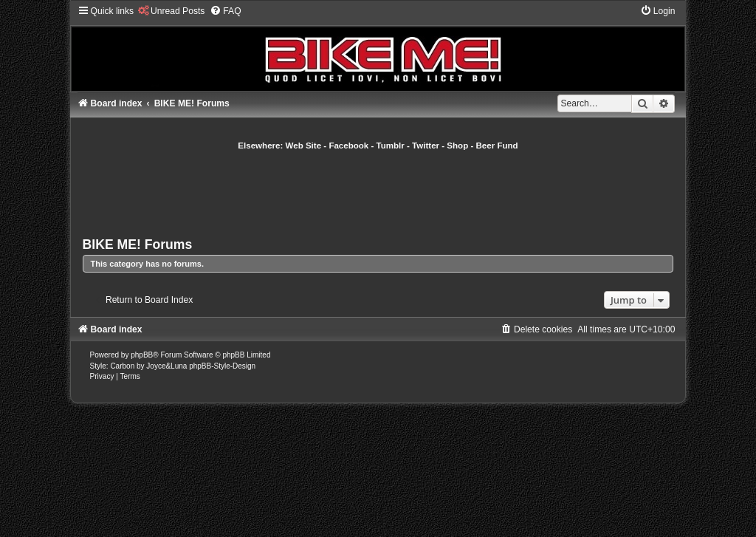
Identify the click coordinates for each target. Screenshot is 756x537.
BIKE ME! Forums (138, 244)
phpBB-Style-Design (222, 366)
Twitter (426, 146)
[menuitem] (171, 11)
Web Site (304, 146)
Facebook (348, 146)
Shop (457, 146)
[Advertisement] (378, 192)
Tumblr (391, 146)
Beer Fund (497, 146)
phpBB (142, 355)
